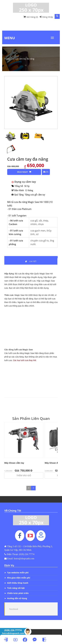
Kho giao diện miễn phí (19, 578)
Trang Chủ (9, 59)
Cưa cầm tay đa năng (24, 59)
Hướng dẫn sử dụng (17, 598)
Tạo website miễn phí (18, 573)
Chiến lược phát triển (18, 593)
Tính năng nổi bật (16, 588)
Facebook (14, 609)
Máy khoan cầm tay (14, 463)
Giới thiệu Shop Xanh (18, 583)
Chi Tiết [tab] (31, 261)
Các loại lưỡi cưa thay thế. (25, 360)
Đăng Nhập (46, 17)
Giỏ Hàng (31, 17)
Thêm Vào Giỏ (24, 475)
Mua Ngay (24, 172)
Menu (10, 38)
